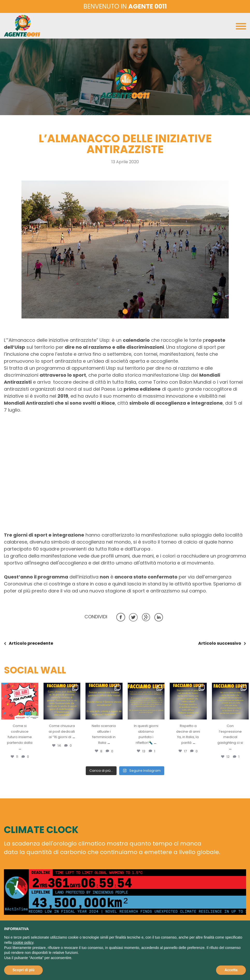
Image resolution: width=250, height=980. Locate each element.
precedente (31, 643)
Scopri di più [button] (23, 970)
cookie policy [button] (23, 942)
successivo (220, 643)
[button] (125, 311)
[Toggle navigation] (241, 27)
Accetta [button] (231, 970)
